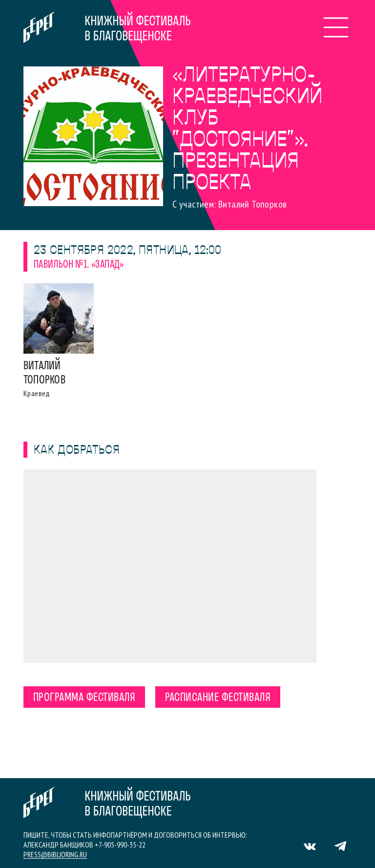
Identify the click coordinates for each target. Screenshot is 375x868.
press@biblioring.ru (55, 854)
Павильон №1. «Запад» (79, 265)
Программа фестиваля (84, 698)
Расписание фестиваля (218, 698)
